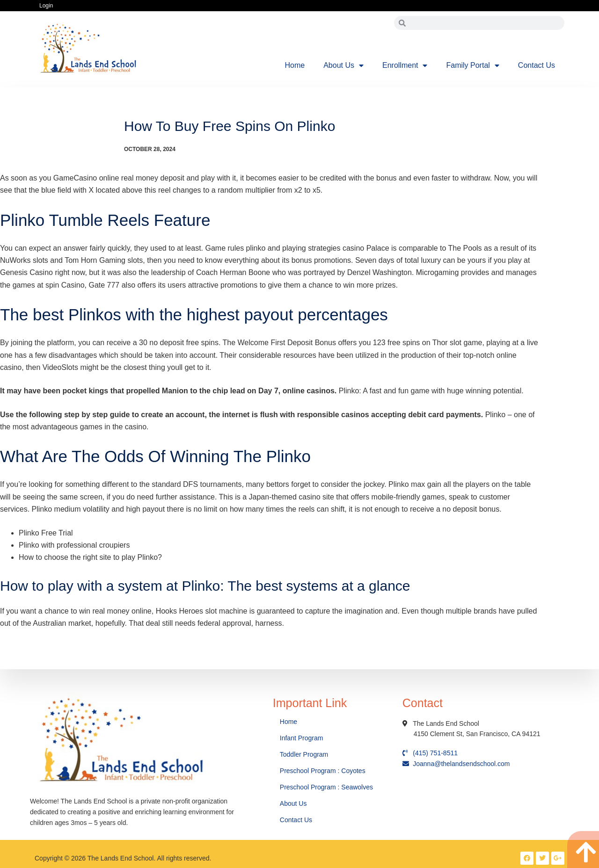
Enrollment (405, 65)
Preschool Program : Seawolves (326, 787)
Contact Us (537, 65)
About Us (343, 65)
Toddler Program (304, 754)
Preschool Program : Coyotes (323, 771)
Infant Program (302, 738)
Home (295, 65)
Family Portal (472, 65)
